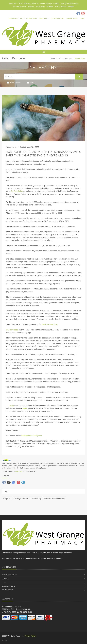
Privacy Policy (8, 590)
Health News (14, 82)
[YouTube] (6, 640)
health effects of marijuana (31, 436)
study (12, 406)
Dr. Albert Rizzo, (12, 330)
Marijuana (7, 499)
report (25, 408)
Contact (5, 578)
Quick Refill (44, 18)
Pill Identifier (31, 18)
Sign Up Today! (72, 18)
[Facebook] (78, 13)
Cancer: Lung (36, 499)
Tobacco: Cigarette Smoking (54, 499)
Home (53, 59)
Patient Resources (65, 59)
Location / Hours (58, 18)
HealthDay (19, 471)
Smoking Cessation (21, 499)
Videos (31, 82)
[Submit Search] (79, 77)
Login (82, 18)
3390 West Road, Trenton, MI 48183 (24, 3)
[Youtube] (83, 13)
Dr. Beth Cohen (17, 191)
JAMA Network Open (50, 324)
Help (22, 18)
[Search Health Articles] (39, 77)
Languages (13, 18)
